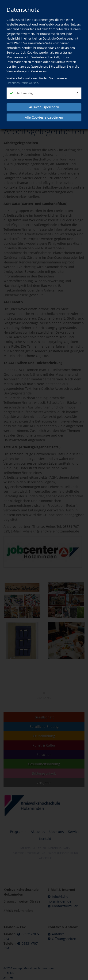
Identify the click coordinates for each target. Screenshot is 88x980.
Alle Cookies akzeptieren (44, 117)
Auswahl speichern (44, 107)
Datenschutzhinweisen (22, 83)
